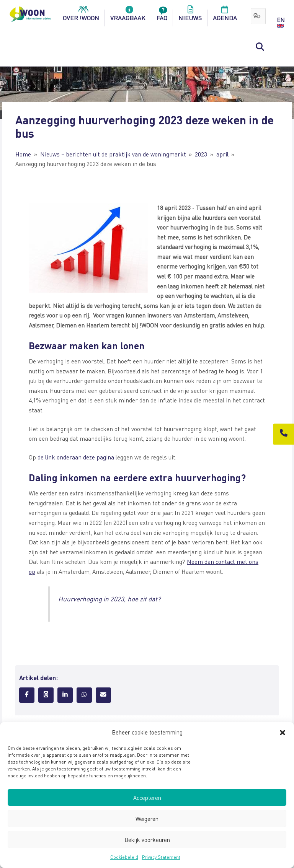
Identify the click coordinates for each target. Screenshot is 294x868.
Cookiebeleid (124, 857)
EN (281, 20)
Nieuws (190, 16)
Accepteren (147, 798)
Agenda (225, 16)
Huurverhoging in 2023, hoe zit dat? (109, 599)
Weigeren (147, 819)
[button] (283, 733)
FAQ (162, 16)
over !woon (81, 16)
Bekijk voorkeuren (147, 840)
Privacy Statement (161, 857)
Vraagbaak (128, 16)
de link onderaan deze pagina (76, 457)
